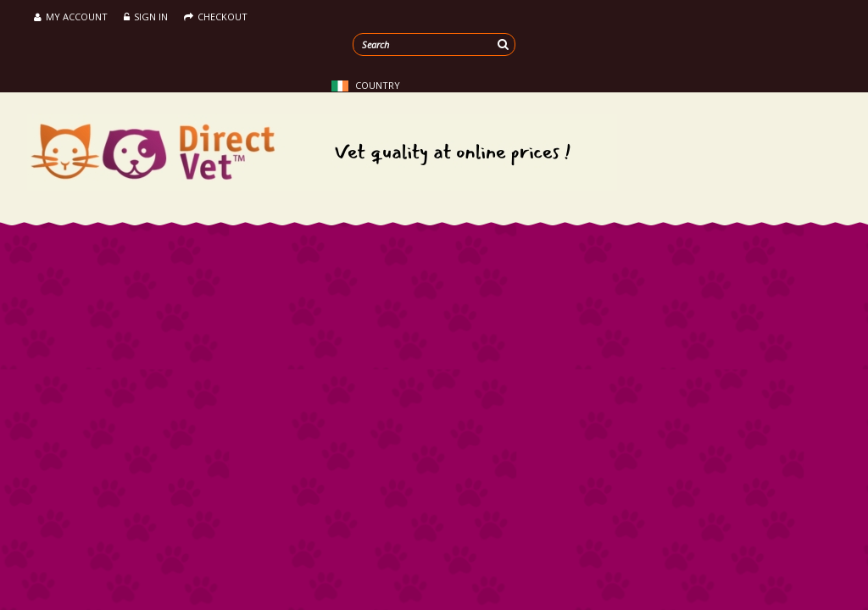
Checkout (216, 17)
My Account (71, 17)
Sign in (146, 17)
